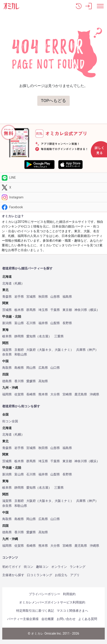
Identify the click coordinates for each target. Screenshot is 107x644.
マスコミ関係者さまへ (72, 611)
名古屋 (44, 336)
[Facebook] (53, 207)
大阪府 (31, 350)
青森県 (7, 297)
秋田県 (43, 297)
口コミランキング (40, 575)
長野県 (67, 323)
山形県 (55, 297)
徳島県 (7, 381)
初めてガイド (12, 567)
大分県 (55, 394)
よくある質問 (88, 619)
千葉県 (55, 310)
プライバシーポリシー (45, 594)
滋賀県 (7, 350)
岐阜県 (7, 336)
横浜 (93, 310)
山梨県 (55, 323)
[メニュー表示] (100, 6)
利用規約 (69, 594)
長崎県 (31, 394)
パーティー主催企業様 (23, 619)
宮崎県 (67, 394)
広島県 (43, 368)
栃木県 (19, 310)
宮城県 (31, 297)
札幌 (18, 283)
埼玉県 (43, 310)
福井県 (43, 323)
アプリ (75, 575)
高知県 (43, 381)
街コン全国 (10, 421)
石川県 (31, 323)
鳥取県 (7, 368)
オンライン (59, 567)
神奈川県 (81, 310)
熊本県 (43, 394)
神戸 (92, 350)
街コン (29, 567)
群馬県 (31, 310)
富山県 (19, 323)
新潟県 (7, 323)
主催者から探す (13, 575)
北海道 (7, 283)
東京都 (67, 310)
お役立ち (61, 575)
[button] (79, 6)
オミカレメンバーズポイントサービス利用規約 (52, 602)
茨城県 (7, 310)
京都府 (19, 350)
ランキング (78, 567)
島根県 (19, 368)
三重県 (59, 336)
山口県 (55, 368)
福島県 (67, 297)
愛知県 (31, 336)
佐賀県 (19, 394)
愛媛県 (31, 381)
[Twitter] (53, 188)
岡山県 (31, 368)
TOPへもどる (54, 101)
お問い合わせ (66, 619)
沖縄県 (94, 394)
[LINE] (53, 178)
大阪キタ (45, 350)
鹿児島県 (81, 394)
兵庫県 (81, 350)
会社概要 (48, 619)
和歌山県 (21, 355)
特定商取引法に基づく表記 (35, 611)
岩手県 (19, 297)
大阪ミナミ (62, 350)
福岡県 (7, 394)
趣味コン (42, 567)
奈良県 (7, 355)
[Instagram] (53, 197)
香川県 (19, 381)
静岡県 (19, 336)
